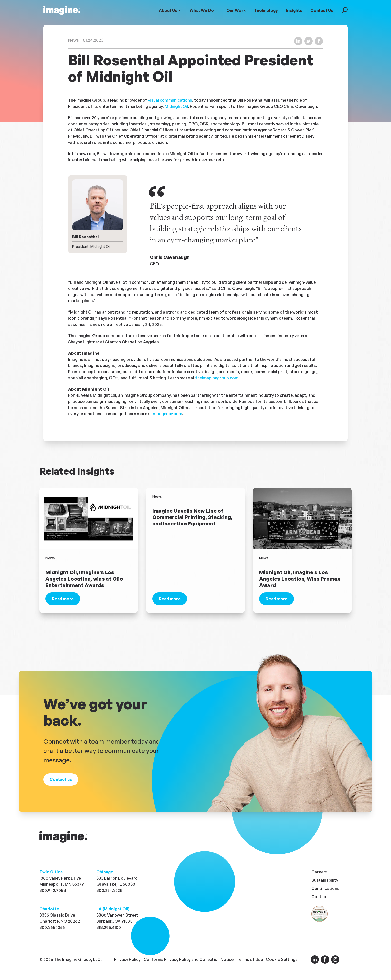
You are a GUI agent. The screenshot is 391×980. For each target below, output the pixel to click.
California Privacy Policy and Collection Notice (189, 959)
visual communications (170, 100)
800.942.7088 (53, 890)
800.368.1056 (52, 927)
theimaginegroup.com (217, 378)
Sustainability (325, 880)
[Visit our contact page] (61, 779)
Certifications (325, 888)
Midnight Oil (176, 106)
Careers (319, 872)
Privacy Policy (127, 959)
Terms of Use (250, 959)
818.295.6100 (109, 927)
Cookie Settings (282, 959)
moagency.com (167, 414)
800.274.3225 (109, 890)
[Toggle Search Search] (345, 10)
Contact (320, 897)
